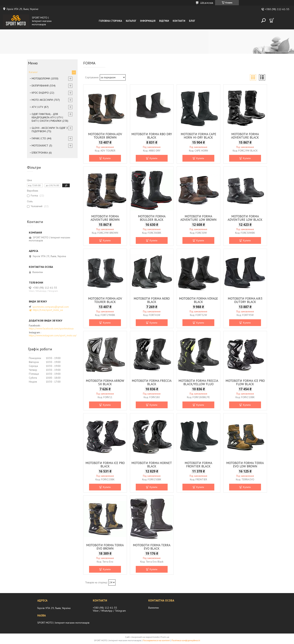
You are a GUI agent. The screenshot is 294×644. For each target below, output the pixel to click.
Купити (107, 158)
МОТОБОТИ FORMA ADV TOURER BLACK (105, 300)
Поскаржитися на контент (156, 640)
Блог (192, 21)
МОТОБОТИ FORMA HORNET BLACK (152, 465)
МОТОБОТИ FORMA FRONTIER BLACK (198, 465)
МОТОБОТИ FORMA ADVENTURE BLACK (245, 136)
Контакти (179, 21)
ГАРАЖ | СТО (39, 138)
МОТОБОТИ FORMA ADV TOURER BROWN (105, 136)
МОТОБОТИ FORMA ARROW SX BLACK (105, 382)
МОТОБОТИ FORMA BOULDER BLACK (152, 218)
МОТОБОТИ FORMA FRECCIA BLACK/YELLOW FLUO (198, 382)
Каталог (131, 21)
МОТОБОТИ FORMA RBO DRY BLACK (152, 136)
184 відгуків (207, 3)
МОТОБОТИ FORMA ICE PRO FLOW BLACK (245, 382)
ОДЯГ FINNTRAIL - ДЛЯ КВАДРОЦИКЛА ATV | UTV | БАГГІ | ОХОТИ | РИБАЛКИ (47, 117)
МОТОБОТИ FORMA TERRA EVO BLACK (152, 547)
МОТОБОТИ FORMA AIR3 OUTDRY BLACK (245, 300)
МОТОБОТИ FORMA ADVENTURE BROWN (105, 218)
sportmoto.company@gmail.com (51, 307)
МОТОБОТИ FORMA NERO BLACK (152, 300)
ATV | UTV (37, 107)
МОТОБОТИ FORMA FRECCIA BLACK (152, 382)
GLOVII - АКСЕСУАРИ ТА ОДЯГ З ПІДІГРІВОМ (50, 130)
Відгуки (164, 21)
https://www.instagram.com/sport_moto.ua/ (53, 335)
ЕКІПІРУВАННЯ (40, 86)
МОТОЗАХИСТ (40, 146)
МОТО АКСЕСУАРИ (42, 100)
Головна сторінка (110, 21)
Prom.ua (165, 637)
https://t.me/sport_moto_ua (48, 310)
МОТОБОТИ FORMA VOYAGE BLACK (198, 300)
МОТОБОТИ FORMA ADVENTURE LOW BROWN (198, 218)
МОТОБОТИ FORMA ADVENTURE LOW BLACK (245, 218)
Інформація (148, 21)
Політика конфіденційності (186, 640)
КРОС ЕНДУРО (40, 93)
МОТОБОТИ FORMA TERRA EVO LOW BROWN (245, 465)
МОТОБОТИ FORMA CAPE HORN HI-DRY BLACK (198, 136)
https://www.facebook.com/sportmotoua (51, 328)
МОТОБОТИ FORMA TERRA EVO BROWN (105, 547)
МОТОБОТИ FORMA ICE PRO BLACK (105, 465)
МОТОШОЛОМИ (41, 78)
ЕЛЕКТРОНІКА (40, 153)
